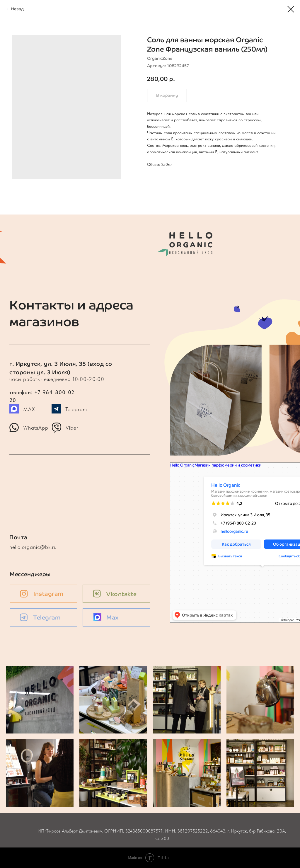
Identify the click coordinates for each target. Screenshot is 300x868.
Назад (17, 9)
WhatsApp (36, 428)
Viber (72, 428)
